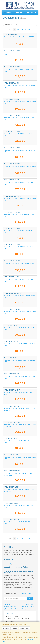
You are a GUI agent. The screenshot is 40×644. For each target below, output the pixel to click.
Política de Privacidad (13, 589)
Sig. (30, 29)
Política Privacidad (10, 607)
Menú (7, 12)
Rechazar (14, 628)
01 (15, 29)
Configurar (6, 628)
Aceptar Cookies (25, 628)
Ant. (10, 29)
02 (18, 29)
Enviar (30, 599)
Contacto (32, 12)
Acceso (19, 12)
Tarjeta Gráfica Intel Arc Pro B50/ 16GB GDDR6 (19, 37)
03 (22, 29)
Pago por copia (27, 609)
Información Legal (28, 604)
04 (26, 29)
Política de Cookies (28, 607)
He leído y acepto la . (19, 594)
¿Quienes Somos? (10, 609)
